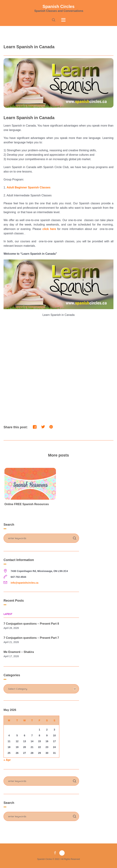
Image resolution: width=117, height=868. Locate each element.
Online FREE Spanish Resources (27, 504)
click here (49, 229)
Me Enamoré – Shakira (19, 652)
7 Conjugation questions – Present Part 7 (31, 638)
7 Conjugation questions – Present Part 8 (31, 624)
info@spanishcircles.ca (25, 583)
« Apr (7, 760)
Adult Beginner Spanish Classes (29, 187)
